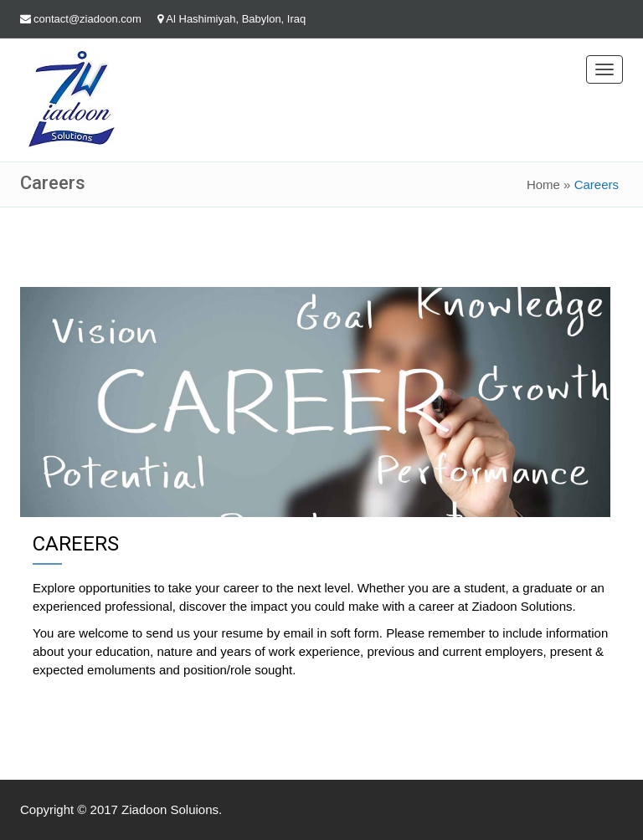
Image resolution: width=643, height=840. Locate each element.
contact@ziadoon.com (87, 19)
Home (543, 184)
